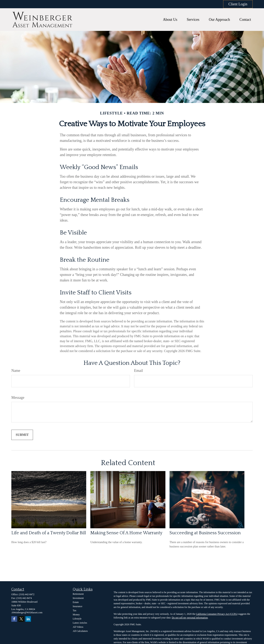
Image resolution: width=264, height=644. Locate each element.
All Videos (78, 627)
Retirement (78, 594)
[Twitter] (21, 619)
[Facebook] (14, 619)
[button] (170, 20)
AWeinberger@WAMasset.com (27, 612)
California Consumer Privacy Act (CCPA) (217, 614)
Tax (75, 610)
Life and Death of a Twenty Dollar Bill (49, 533)
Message (18, 398)
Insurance (78, 606)
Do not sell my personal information (190, 618)
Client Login (238, 4)
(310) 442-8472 (27, 594)
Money (76, 615)
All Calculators (80, 631)
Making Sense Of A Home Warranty (126, 533)
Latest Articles (80, 623)
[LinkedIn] (28, 619)
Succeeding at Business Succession (205, 533)
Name (16, 371)
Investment (78, 598)
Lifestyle (77, 619)
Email (138, 371)
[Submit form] (22, 435)
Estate (76, 602)
